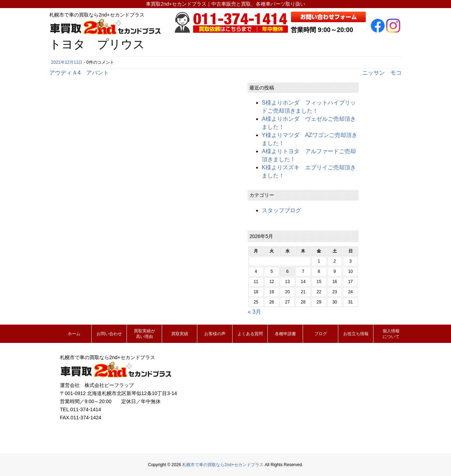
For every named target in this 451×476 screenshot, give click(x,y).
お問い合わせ (109, 334)
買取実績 (180, 334)
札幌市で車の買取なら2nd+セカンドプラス (223, 465)
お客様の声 (215, 334)
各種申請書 (285, 334)
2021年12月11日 (67, 62)
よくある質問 (250, 334)
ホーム (74, 334)
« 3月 (254, 312)
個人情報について (391, 334)
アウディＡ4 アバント (79, 73)
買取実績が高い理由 (144, 334)
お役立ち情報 (356, 334)
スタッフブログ (282, 210)
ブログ (321, 334)
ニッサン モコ (382, 73)
